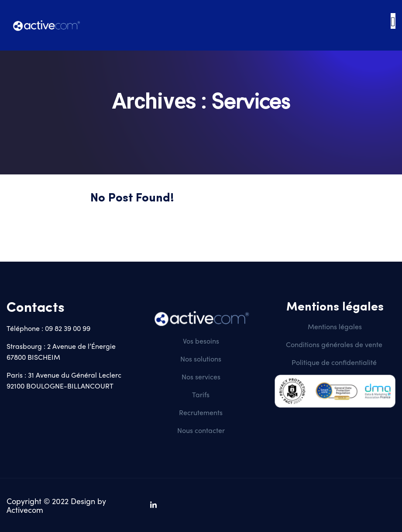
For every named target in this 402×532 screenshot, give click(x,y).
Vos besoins (201, 341)
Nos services (201, 377)
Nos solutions (201, 359)
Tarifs (201, 394)
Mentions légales (335, 326)
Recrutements (201, 412)
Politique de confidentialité (334, 362)
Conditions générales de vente (335, 344)
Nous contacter (201, 430)
